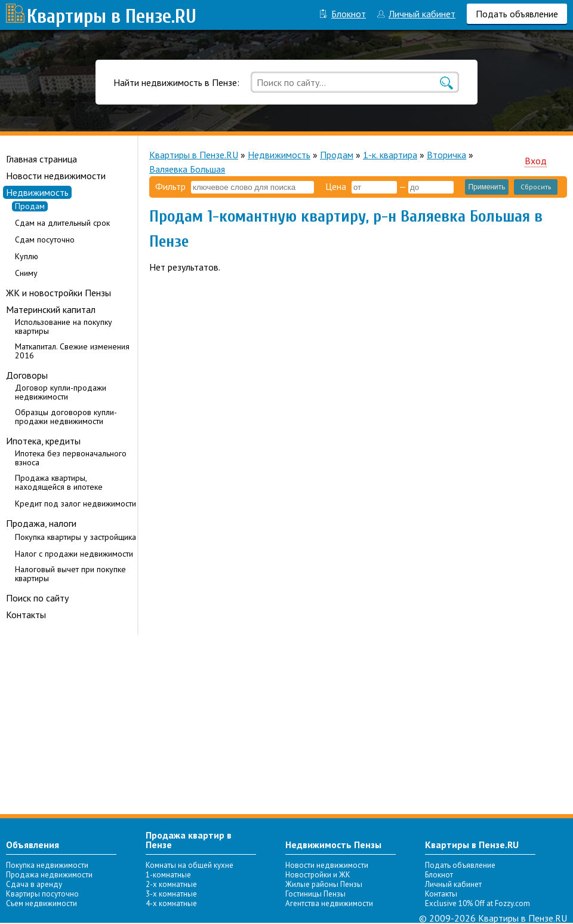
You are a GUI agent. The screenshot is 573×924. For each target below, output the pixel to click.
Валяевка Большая (187, 169)
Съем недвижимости (41, 903)
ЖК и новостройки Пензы (58, 293)
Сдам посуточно (45, 240)
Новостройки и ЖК (318, 875)
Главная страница (41, 159)
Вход (536, 161)
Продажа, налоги (41, 523)
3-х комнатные (171, 894)
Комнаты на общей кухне (190, 865)
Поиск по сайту (37, 598)
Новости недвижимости (56, 176)
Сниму (26, 273)
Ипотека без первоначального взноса (71, 458)
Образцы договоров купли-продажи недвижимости (66, 417)
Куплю (27, 257)
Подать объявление (517, 14)
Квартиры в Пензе (99, 16)
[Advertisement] (286, 725)
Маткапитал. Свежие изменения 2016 (72, 351)
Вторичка (446, 155)
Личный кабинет (422, 14)
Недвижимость (37, 192)
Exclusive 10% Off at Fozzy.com (478, 903)
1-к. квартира (390, 155)
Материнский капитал (51, 309)
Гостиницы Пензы (315, 894)
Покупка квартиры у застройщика (76, 537)
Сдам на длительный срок (62, 223)
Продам (30, 206)
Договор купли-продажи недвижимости (61, 392)
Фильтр (170, 186)
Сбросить (536, 187)
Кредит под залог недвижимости (76, 504)
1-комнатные (168, 875)
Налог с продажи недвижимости (74, 554)
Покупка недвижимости (47, 865)
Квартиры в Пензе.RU (194, 155)
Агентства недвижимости (329, 903)
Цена (336, 186)
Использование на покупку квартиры (64, 327)
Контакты (26, 615)
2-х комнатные (171, 884)
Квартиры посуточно (42, 894)
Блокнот (349, 14)
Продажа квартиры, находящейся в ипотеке (59, 483)
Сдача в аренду (34, 884)
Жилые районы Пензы (324, 884)
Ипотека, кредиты (43, 441)
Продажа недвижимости (49, 875)
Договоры (27, 375)
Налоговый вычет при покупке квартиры (70, 574)
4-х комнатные (171, 903)
